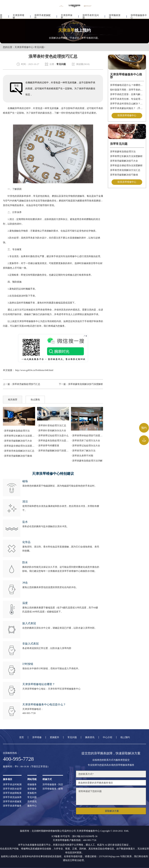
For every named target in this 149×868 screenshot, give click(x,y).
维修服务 (32, 784)
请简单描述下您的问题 (111, 796)
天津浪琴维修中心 (24, 47)
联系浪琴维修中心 (127, 116)
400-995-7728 (29, 713)
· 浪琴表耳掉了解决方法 (83, 451)
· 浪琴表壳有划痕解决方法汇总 (19, 451)
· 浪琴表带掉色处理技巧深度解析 (87, 436)
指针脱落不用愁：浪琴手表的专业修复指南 (127, 90)
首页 (1, 15)
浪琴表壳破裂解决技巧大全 (124, 161)
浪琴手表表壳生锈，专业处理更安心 (127, 99)
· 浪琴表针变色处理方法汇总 (52, 425)
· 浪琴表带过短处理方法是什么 (53, 436)
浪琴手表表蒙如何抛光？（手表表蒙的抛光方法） (127, 108)
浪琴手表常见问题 (91, 15)
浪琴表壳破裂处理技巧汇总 (26, 384)
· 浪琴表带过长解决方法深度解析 (19, 436)
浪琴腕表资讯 (115, 15)
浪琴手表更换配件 (42, 15)
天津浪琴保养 (67, 15)
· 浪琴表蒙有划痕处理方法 (16, 431)
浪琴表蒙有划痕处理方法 (123, 152)
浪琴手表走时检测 (12, 784)
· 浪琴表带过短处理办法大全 (86, 446)
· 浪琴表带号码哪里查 (48, 446)
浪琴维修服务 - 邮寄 (53, 789)
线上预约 (125, 737)
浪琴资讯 (32, 801)
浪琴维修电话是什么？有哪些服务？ (127, 85)
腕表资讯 (90, 737)
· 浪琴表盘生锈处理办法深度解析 (19, 446)
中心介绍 (107, 737)
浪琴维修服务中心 (139, 15)
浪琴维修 (37, 737)
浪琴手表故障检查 (12, 793)
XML (126, 831)
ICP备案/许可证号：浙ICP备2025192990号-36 (75, 836)
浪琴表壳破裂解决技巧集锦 (124, 175)
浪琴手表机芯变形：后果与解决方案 (127, 94)
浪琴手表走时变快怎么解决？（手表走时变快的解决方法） (127, 104)
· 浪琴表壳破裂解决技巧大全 (17, 441)
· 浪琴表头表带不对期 (82, 456)
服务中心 (32, 806)
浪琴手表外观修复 (12, 801)
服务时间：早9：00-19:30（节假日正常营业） (26, 767)
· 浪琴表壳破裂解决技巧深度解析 (53, 451)
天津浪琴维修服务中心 (29, 321)
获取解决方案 (112, 811)
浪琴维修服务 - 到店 (53, 784)
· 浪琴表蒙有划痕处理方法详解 (87, 461)
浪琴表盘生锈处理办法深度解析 (126, 165)
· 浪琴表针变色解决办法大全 (52, 431)
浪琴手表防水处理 (12, 789)
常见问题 (39, 47)
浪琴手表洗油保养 (12, 797)
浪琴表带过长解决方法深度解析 (126, 156)
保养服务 (32, 789)
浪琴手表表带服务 (12, 806)
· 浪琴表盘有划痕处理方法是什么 (53, 441)
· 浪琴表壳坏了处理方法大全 (86, 441)
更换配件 (55, 737)
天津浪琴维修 (18, 15)
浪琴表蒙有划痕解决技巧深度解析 (86, 384)
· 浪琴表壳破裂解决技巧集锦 (17, 456)
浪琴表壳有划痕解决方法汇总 (125, 170)
